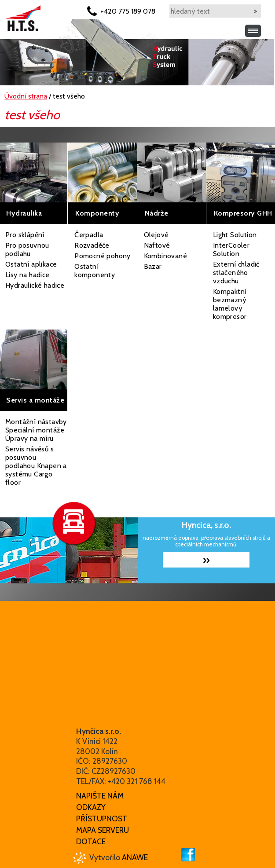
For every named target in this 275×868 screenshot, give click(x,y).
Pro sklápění (25, 235)
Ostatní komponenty (95, 271)
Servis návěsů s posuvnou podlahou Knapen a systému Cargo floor (36, 466)
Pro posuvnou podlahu (27, 249)
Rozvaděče (92, 245)
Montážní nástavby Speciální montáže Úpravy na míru (36, 430)
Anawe (135, 857)
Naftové (157, 245)
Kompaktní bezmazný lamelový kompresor (230, 304)
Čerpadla (89, 235)
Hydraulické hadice (35, 285)
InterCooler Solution (231, 249)
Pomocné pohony (103, 256)
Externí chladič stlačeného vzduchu (236, 273)
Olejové (156, 235)
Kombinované (165, 256)
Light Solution (235, 235)
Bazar (153, 266)
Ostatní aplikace (31, 264)
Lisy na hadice (27, 275)
